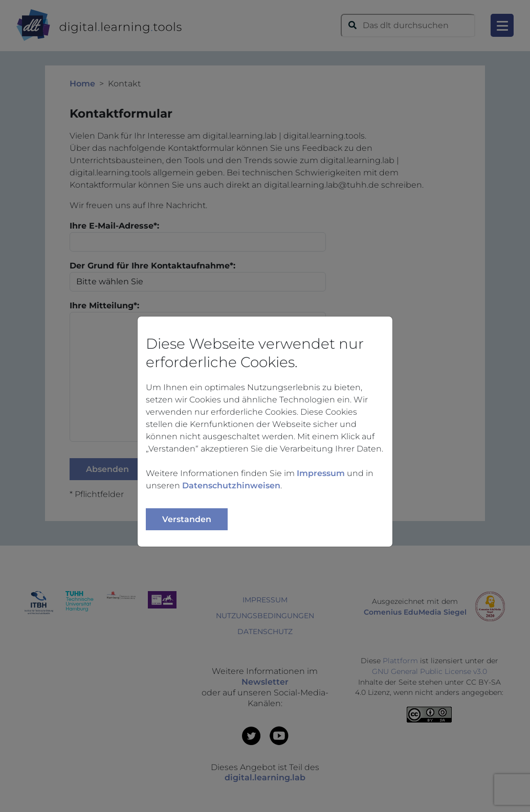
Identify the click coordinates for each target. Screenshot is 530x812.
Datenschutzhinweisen (231, 486)
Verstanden (187, 519)
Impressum (321, 473)
